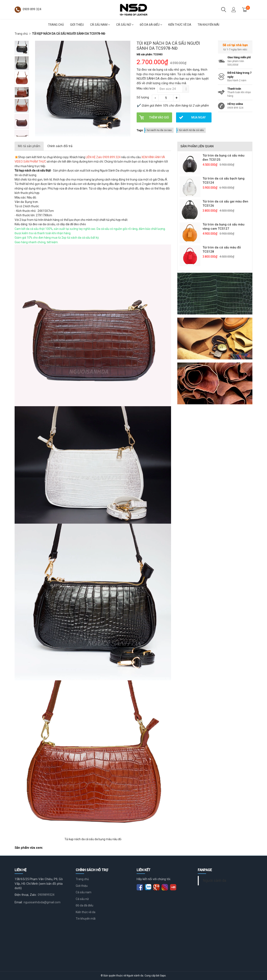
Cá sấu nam (100, 25)
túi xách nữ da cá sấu (191, 130)
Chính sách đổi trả (60, 146)
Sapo (163, 976)
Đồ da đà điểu (151, 25)
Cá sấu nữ (125, 25)
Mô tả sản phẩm (29, 146)
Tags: (140, 130)
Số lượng (143, 97)
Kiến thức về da (180, 25)
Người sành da (215, 881)
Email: (19, 902)
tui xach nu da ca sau (159, 130)
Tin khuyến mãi (208, 25)
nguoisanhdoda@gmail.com (42, 902)
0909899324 (46, 895)
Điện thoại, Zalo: (26, 895)
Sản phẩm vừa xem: (29, 848)
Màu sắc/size (146, 88)
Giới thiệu (77, 25)
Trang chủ (56, 25)
